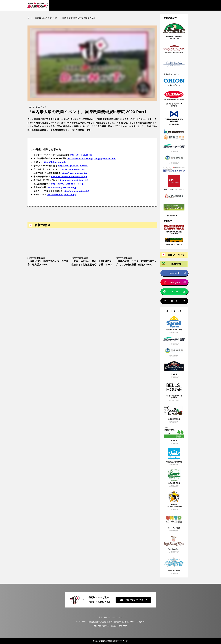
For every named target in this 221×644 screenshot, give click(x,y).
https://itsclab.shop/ (81, 158)
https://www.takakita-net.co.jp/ (68, 186)
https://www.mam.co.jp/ (74, 176)
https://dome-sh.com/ (73, 172)
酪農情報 (176, 264)
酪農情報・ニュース (87, 5)
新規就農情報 (131, 5)
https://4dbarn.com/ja (55, 165)
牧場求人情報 (111, 5)
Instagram (175, 282)
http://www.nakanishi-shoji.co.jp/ (69, 179)
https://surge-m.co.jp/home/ (73, 168)
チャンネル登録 (178, 5)
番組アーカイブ (62, 5)
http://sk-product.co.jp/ (76, 194)
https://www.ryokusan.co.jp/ (62, 190)
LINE (175, 292)
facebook (174, 273)
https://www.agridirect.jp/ (74, 183)
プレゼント (150, 5)
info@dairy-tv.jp (132, 600)
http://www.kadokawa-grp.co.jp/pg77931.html (91, 161)
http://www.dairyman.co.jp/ (62, 197)
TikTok (174, 301)
